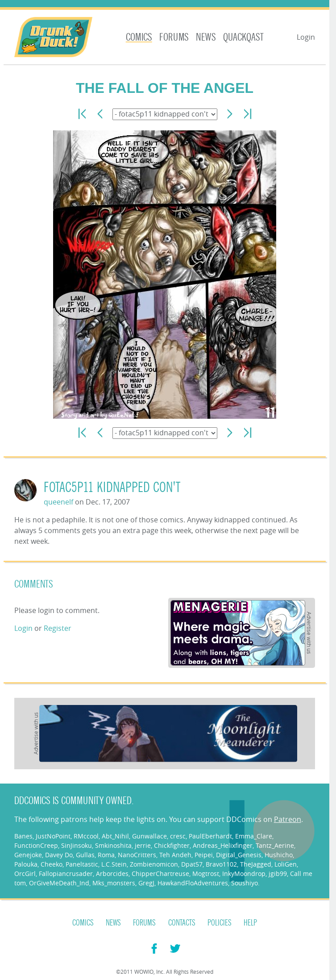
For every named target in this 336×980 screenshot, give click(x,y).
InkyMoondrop (244, 874)
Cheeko (52, 864)
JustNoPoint (53, 836)
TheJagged (256, 864)
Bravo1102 (221, 864)
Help (250, 923)
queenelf (58, 502)
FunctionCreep (36, 845)
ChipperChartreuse (160, 874)
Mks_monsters (114, 883)
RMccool (86, 836)
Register (58, 628)
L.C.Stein (114, 864)
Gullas (85, 855)
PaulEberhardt (210, 836)
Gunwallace (149, 836)
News (206, 37)
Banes (23, 836)
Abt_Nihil (115, 836)
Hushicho (279, 855)
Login (306, 37)
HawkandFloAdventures (193, 883)
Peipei (204, 855)
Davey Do (59, 855)
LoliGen (286, 864)
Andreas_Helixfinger (223, 845)
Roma (106, 855)
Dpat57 (192, 864)
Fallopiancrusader (66, 874)
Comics (139, 37)
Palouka (26, 864)
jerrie (143, 845)
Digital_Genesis (239, 855)
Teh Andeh (175, 855)
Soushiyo (245, 883)
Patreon (288, 819)
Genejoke (28, 855)
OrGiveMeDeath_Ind (59, 883)
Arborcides (112, 874)
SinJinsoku (77, 845)
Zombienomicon (154, 864)
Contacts (182, 923)
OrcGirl (25, 874)
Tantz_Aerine (275, 845)
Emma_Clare (254, 836)
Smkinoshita (113, 845)
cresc (178, 836)
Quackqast (243, 37)
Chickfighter (172, 845)
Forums (174, 37)
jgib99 (278, 874)
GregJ (146, 883)
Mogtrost (206, 874)
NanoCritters (137, 855)
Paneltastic (82, 864)
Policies (220, 923)
